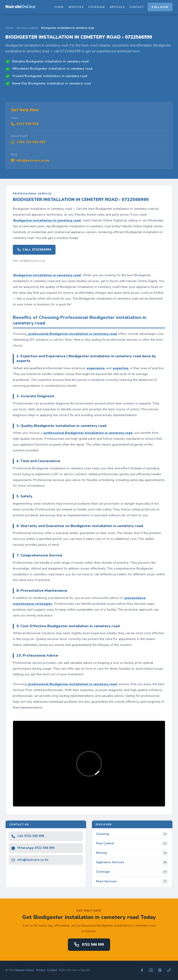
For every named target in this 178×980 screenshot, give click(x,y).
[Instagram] (151, 970)
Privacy (41, 970)
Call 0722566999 (34, 250)
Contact (137, 7)
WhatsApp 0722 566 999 (33, 848)
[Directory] (169, 970)
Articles (117, 7)
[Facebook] (142, 970)
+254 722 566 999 (28, 142)
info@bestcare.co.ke (30, 160)
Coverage (97, 7)
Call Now (160, 7)
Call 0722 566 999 (28, 836)
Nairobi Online (25, 970)
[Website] (160, 970)
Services (76, 7)
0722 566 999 (25, 124)
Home (59, 7)
